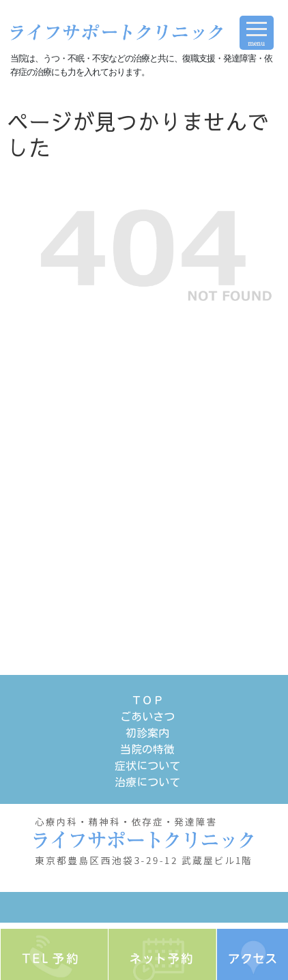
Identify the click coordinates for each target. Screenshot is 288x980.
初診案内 (147, 733)
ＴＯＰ (147, 700)
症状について (147, 766)
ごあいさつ (147, 717)
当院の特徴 (147, 749)
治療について (147, 782)
